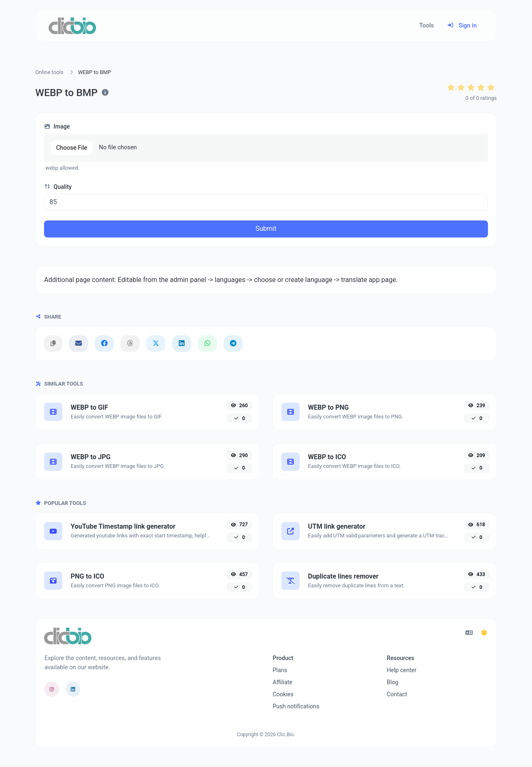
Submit (266, 229)
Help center (402, 670)
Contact (397, 694)
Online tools (49, 72)
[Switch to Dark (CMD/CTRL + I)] (484, 633)
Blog (393, 682)
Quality (58, 187)
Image (57, 126)
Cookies (283, 694)
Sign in (462, 26)
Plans (280, 670)
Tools (427, 26)
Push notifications (296, 706)
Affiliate (283, 682)
